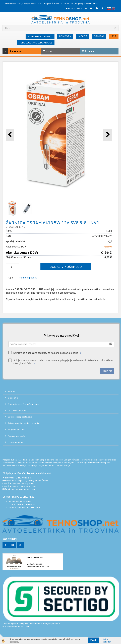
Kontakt (12, 391)
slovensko (109, 8)
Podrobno (10, 51)
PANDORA (65, 36)
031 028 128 (18, 483)
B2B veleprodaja (16, 442)
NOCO (83, 36)
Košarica (88, 51)
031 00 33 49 (19, 486)
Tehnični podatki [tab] (28, 278)
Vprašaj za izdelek (16, 241)
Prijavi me (107, 371)
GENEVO (99, 36)
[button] (108, 135)
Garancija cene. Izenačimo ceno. (24, 404)
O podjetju (13, 398)
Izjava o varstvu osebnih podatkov (24, 423)
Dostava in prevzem (17, 410)
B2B (114, 36)
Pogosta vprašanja (17, 429)
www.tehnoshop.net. (101, 463)
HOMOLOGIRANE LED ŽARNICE (36, 43)
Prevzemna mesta (17, 436)
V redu (94, 640)
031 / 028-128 (66, 4)
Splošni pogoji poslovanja (20, 417)
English (113, 8)
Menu (47, 51)
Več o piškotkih (107, 640)
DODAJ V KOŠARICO (66, 267)
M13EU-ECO (40, 36)
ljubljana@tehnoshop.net (86, 4)
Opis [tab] (11, 278)
